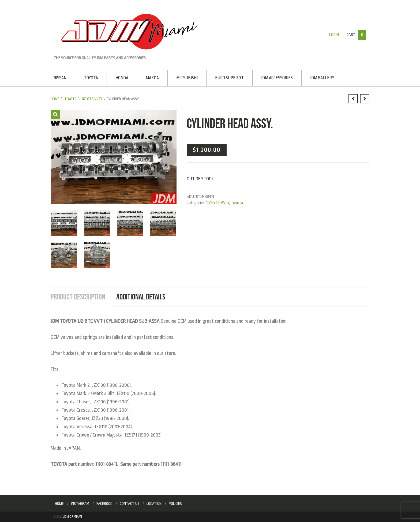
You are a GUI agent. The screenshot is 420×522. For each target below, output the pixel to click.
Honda (122, 78)
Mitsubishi (187, 78)
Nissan (60, 78)
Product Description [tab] (78, 297)
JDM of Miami (73, 517)
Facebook (104, 504)
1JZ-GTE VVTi (92, 99)
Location (154, 504)
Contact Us (130, 504)
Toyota (91, 78)
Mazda (152, 78)
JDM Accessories (277, 78)
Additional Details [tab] (141, 297)
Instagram (80, 504)
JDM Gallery (322, 78)
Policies (175, 504)
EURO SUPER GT (229, 78)
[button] (55, 114)
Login (334, 35)
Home (55, 99)
